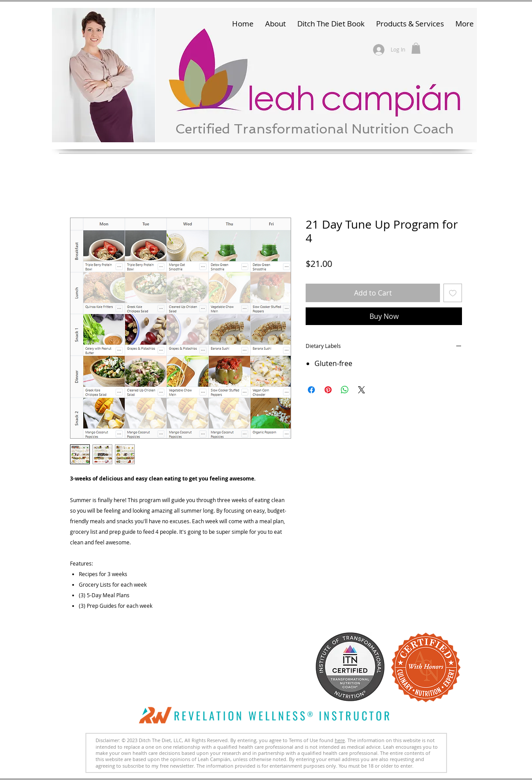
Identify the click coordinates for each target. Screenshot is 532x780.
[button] (416, 48)
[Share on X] (362, 390)
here (340, 740)
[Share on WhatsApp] (345, 390)
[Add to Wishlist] (453, 293)
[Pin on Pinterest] (328, 390)
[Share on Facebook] (311, 390)
